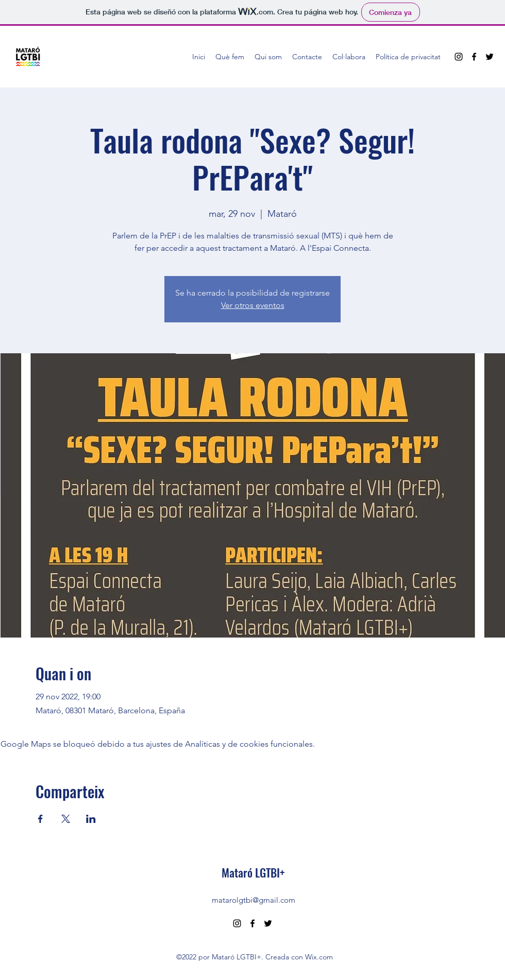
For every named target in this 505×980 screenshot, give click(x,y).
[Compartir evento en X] (66, 819)
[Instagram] (459, 57)
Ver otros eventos (253, 305)
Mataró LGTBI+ (253, 872)
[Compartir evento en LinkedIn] (91, 819)
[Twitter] (490, 57)
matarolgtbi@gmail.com (254, 900)
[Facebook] (474, 57)
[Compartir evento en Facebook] (40, 819)
